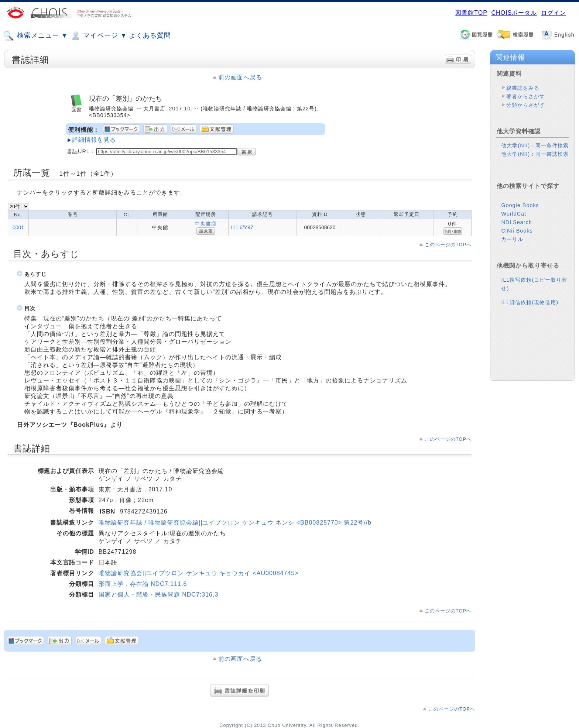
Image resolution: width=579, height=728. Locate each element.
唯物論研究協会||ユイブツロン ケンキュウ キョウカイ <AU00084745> (199, 573)
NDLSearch (516, 222)
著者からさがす (526, 96)
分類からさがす (526, 105)
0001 (18, 227)
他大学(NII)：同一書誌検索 (535, 154)
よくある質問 (150, 35)
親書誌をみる (523, 88)
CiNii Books (517, 231)
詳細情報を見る (94, 140)
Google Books (520, 205)
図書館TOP (471, 13)
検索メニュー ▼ (35, 36)
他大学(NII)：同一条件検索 (535, 145)
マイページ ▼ (98, 36)
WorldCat (514, 214)
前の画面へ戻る (240, 77)
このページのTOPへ (448, 245)
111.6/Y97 (241, 227)
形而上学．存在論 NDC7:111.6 (143, 584)
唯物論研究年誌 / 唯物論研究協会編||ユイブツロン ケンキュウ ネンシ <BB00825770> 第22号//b (235, 523)
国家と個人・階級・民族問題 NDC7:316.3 (159, 595)
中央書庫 (206, 224)
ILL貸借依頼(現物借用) (530, 302)
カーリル (512, 239)
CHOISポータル (514, 13)
